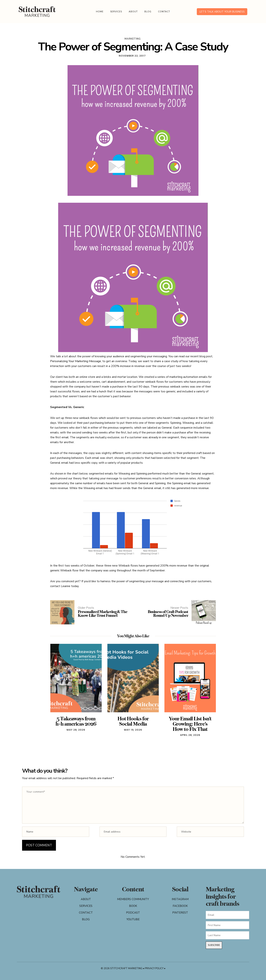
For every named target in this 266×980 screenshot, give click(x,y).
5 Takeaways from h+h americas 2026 (76, 721)
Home (100, 12)
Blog (148, 12)
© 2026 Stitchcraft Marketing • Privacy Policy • (133, 968)
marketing (133, 39)
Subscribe (214, 945)
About (133, 12)
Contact (164, 12)
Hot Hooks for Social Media (133, 721)
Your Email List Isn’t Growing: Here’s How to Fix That (190, 724)
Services (116, 12)
